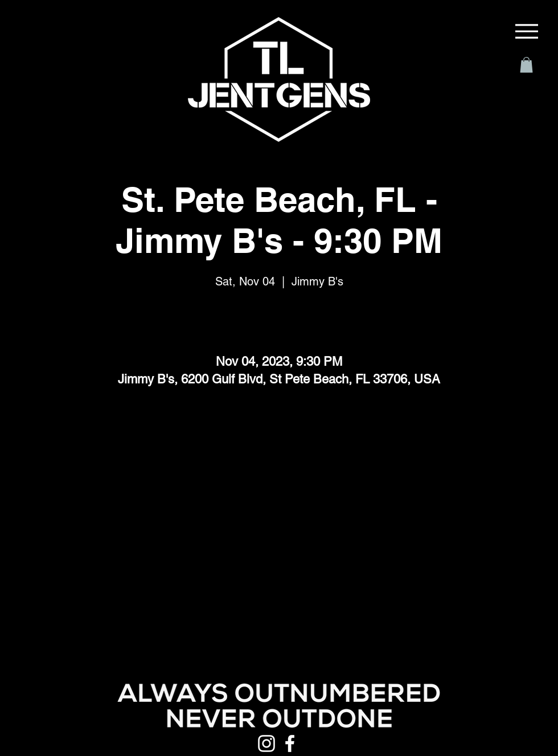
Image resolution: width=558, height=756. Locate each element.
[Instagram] (266, 743)
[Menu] (527, 31)
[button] (526, 65)
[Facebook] (290, 743)
